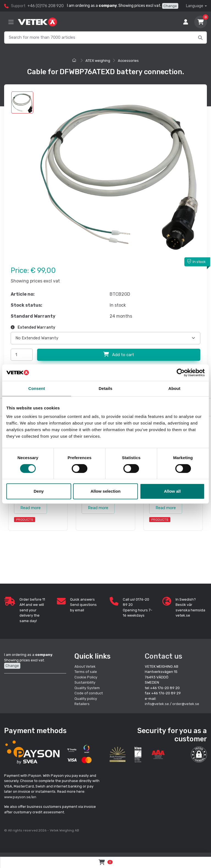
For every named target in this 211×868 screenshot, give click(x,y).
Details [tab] (105, 388)
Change (170, 6)
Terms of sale (86, 672)
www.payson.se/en (20, 797)
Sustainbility (85, 682)
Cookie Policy (86, 677)
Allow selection (105, 491)
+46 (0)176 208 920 (46, 6)
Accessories (128, 61)
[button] (199, 755)
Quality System (87, 688)
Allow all (172, 491)
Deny (39, 491)
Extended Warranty (33, 327)
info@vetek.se (157, 704)
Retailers (82, 704)
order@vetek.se (186, 704)
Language (195, 6)
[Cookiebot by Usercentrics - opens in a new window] (181, 373)
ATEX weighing (98, 61)
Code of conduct (89, 693)
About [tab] (174, 388)
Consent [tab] (37, 388)
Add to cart (119, 354)
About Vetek (85, 666)
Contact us (163, 656)
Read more (30, 508)
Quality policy (86, 699)
